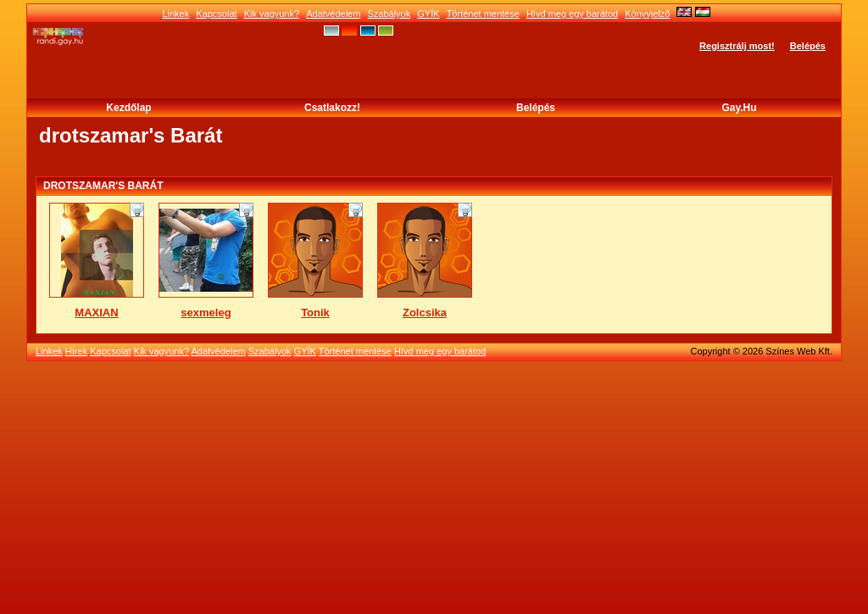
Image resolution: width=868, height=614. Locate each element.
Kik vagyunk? (272, 14)
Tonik (315, 313)
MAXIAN (96, 313)
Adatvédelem (333, 14)
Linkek (175, 14)
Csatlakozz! (332, 108)
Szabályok (389, 14)
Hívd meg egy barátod (572, 14)
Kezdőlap (128, 108)
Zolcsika (425, 313)
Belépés (808, 46)
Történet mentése (483, 14)
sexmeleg (206, 313)
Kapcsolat (216, 14)
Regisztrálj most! (737, 46)
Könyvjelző (647, 14)
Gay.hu (739, 108)
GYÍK (428, 14)
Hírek (76, 351)
